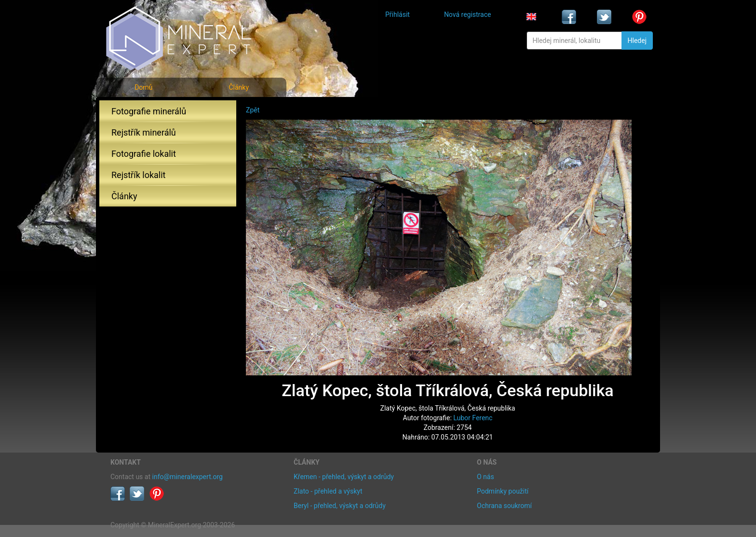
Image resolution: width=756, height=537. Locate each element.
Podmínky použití (503, 491)
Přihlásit (398, 14)
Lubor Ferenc (473, 418)
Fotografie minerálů (149, 111)
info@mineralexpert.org (188, 477)
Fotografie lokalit (144, 154)
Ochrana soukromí (504, 506)
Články (239, 87)
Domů (143, 87)
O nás (486, 477)
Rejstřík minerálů (144, 132)
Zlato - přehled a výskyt (328, 491)
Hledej (637, 41)
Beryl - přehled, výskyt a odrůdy (340, 506)
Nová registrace (468, 14)
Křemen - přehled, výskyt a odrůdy (344, 477)
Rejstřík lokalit (138, 175)
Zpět (253, 110)
